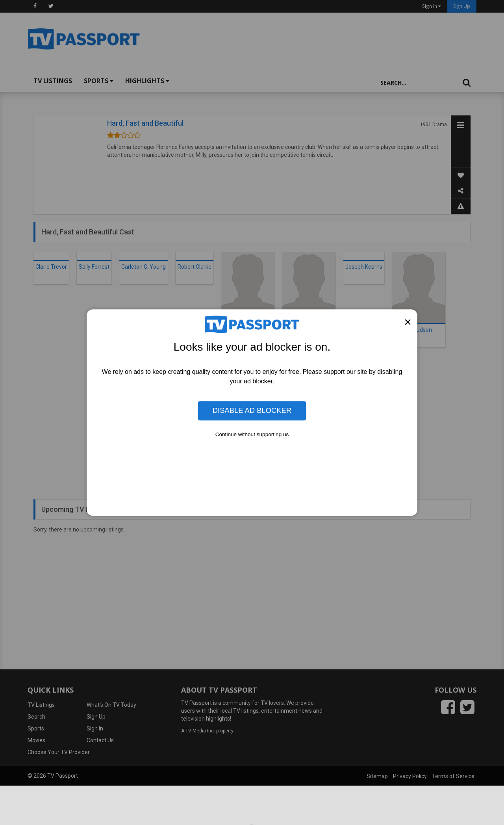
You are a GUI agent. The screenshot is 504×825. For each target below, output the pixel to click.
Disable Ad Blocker (252, 411)
